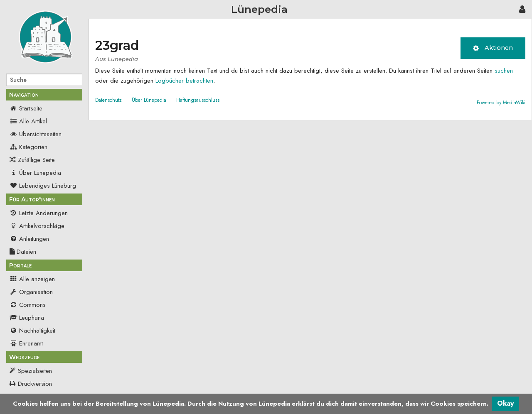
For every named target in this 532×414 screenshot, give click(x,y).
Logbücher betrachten (184, 81)
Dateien (23, 252)
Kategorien (28, 147)
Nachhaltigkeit (32, 331)
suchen (504, 71)
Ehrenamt (26, 343)
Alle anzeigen (32, 279)
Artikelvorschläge (37, 226)
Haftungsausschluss (198, 100)
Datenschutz (108, 100)
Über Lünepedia (35, 173)
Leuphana (27, 318)
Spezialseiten (35, 371)
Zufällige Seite (36, 160)
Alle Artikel (28, 121)
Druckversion (35, 384)
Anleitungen (29, 239)
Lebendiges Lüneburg (43, 186)
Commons (28, 305)
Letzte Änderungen (39, 213)
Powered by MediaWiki (501, 103)
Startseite (26, 108)
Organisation (31, 292)
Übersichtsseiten (36, 134)
